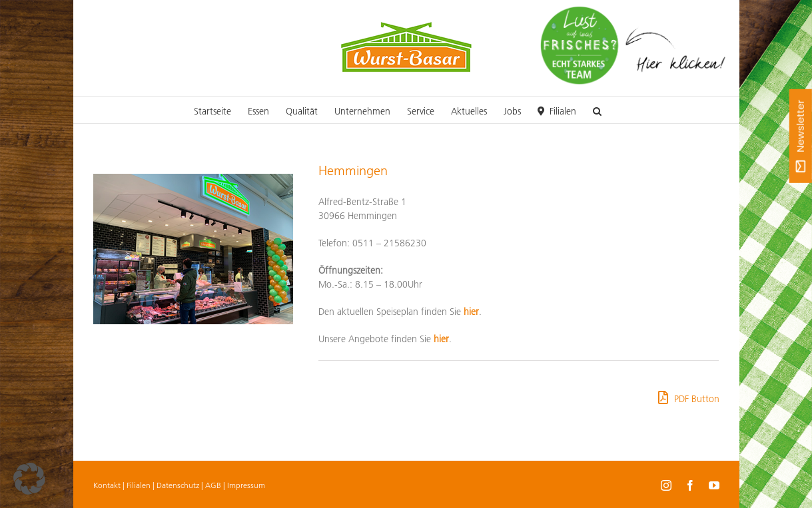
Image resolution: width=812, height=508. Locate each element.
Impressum (246, 485)
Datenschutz (178, 485)
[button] (597, 110)
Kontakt (107, 485)
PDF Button (689, 397)
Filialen (139, 485)
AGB (213, 485)
